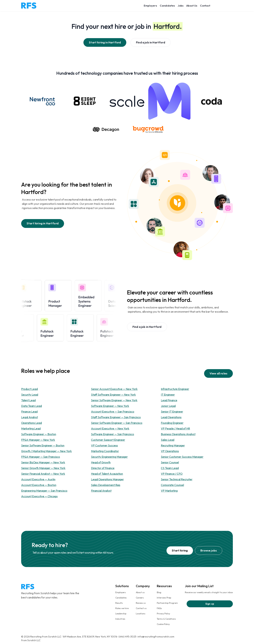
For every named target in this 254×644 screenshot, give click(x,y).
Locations (141, 614)
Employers (150, 6)
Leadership (121, 614)
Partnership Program (167, 603)
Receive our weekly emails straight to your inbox (209, 592)
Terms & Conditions (166, 619)
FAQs (159, 608)
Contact (205, 6)
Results (119, 603)
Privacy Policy (163, 614)
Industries (120, 619)
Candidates (167, 6)
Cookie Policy (163, 624)
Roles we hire (122, 608)
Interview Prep (164, 598)
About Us (192, 6)
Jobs (181, 6)
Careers (140, 598)
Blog (159, 592)
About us (140, 592)
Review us (141, 603)
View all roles (218, 373)
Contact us (141, 608)
